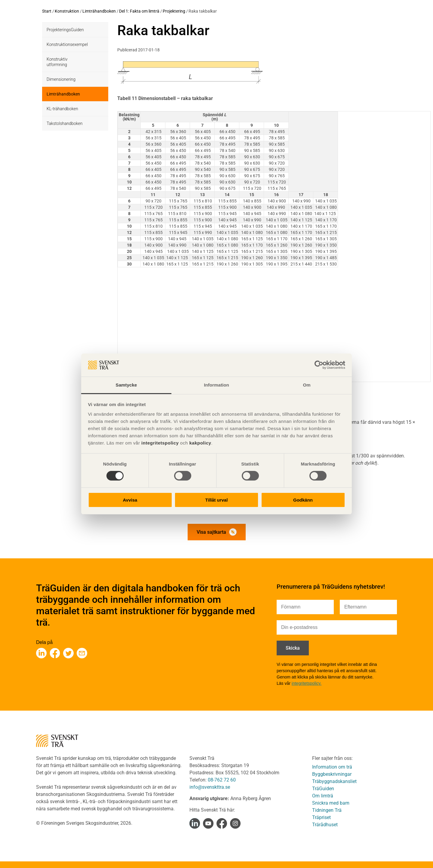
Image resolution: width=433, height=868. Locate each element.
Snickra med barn (331, 803)
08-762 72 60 (222, 780)
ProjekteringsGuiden (65, 30)
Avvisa (130, 500)
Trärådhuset (325, 825)
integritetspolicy (159, 443)
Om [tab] (307, 385)
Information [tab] (216, 385)
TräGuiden (323, 789)
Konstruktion (67, 11)
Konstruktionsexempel (67, 44)
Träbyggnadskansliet (334, 781)
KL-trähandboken (62, 109)
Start (47, 11)
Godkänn (303, 500)
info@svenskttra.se (210, 787)
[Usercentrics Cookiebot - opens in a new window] (319, 365)
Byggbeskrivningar (332, 774)
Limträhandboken (99, 11)
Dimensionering (61, 79)
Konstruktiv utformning (57, 62)
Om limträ (323, 796)
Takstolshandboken (64, 123)
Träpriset (321, 817)
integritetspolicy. (307, 683)
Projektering (174, 11)
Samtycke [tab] (126, 385)
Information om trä (332, 767)
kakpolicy (200, 443)
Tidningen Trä (327, 810)
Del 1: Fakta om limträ (139, 11)
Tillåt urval (217, 500)
